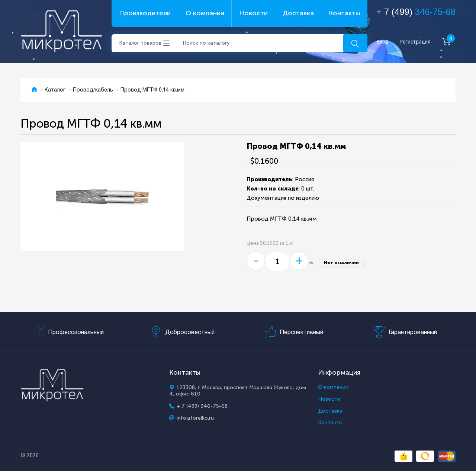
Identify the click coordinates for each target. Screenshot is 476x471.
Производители (145, 13)
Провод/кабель (93, 90)
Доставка (298, 13)
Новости (253, 13)
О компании (205, 13)
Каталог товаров (140, 43)
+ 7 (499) (416, 12)
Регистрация (415, 42)
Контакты (344, 13)
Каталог (55, 90)
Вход (382, 42)
